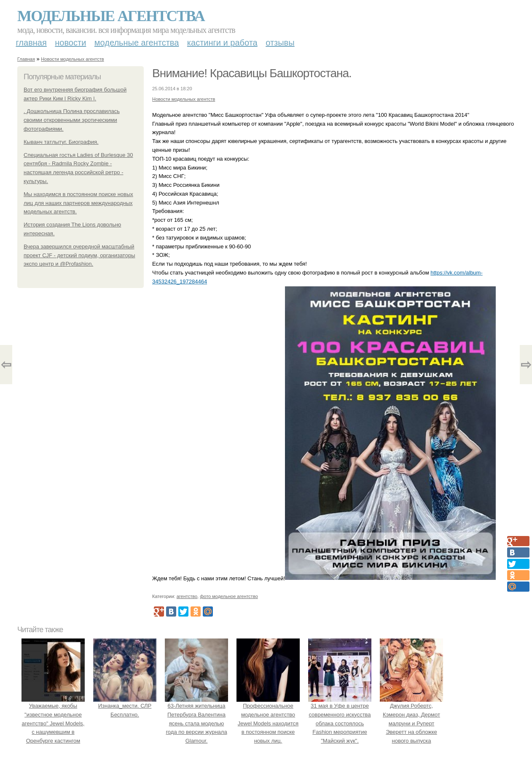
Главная (31, 43)
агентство (187, 596)
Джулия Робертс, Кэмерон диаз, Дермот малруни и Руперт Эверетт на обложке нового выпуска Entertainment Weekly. (411, 723)
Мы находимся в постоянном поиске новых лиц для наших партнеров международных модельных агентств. (78, 203)
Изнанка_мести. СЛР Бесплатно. (125, 706)
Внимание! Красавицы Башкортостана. (252, 73)
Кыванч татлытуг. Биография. (61, 142)
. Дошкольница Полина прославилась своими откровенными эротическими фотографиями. (72, 120)
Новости (70, 43)
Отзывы (280, 43)
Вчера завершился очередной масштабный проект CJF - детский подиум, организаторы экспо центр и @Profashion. (79, 255)
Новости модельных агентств (72, 59)
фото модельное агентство (229, 596)
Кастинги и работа (222, 43)
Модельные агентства (111, 16)
